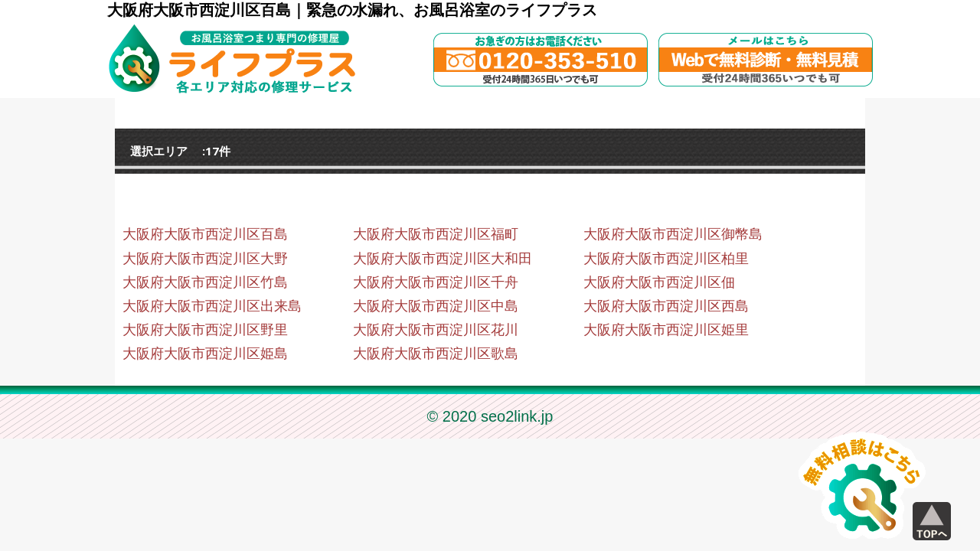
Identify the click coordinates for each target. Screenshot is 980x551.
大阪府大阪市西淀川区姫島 (205, 354)
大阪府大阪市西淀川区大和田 (443, 259)
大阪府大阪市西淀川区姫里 (666, 330)
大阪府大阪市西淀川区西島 (666, 306)
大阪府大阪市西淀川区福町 (436, 234)
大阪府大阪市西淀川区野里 (205, 330)
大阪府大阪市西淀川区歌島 (436, 354)
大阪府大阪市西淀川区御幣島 (673, 234)
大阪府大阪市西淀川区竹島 (205, 282)
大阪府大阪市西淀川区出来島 (212, 306)
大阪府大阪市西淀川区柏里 (666, 259)
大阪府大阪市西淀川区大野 (205, 259)
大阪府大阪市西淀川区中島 (436, 306)
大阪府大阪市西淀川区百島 (205, 234)
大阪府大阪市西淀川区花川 (436, 330)
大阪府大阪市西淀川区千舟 (436, 282)
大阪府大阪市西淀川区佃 (659, 282)
